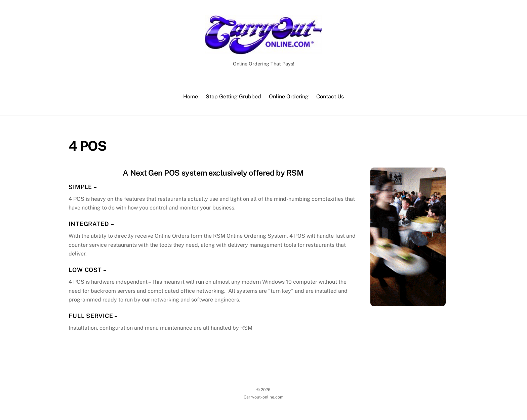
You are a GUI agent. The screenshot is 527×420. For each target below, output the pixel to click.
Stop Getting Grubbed (233, 97)
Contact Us (330, 97)
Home (191, 97)
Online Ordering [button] (289, 97)
